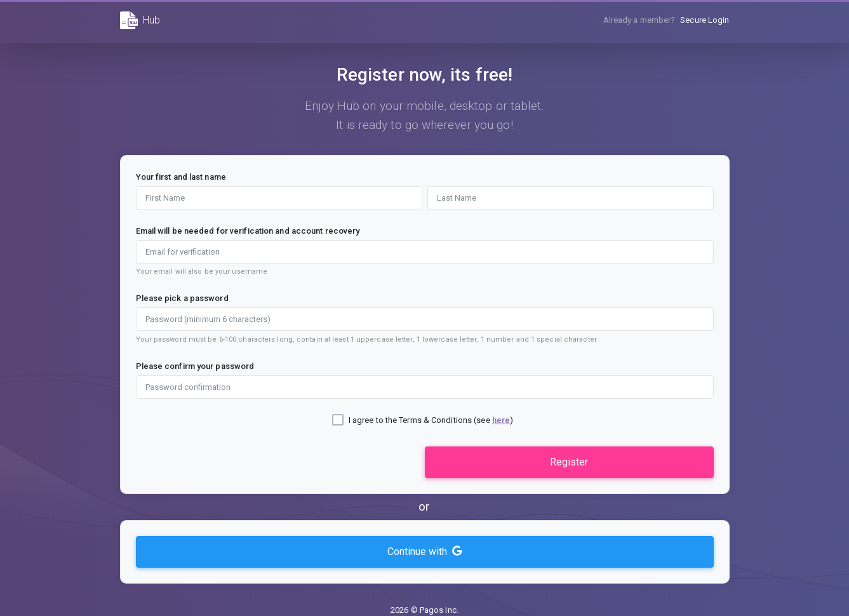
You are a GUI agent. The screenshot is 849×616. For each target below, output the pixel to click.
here (501, 420)
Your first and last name (181, 177)
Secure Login (705, 20)
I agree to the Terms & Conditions (410, 420)
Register (569, 462)
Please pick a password (182, 298)
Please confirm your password (195, 366)
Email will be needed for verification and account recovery (248, 231)
